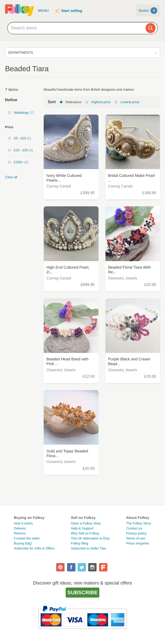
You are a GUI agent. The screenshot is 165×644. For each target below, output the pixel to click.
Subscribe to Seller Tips (88, 548)
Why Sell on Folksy (85, 533)
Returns (20, 533)
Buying (23, 543)
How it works (23, 523)
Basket (148, 11)
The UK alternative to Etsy (90, 538)
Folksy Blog (80, 543)
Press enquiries (138, 543)
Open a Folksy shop (86, 523)
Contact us (134, 528)
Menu (44, 11)
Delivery (20, 528)
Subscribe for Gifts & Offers (34, 548)
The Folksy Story (139, 523)
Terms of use (136, 538)
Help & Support (82, 528)
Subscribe (82, 592)
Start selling (72, 11)
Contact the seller (27, 538)
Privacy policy (136, 533)
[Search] (151, 28)
